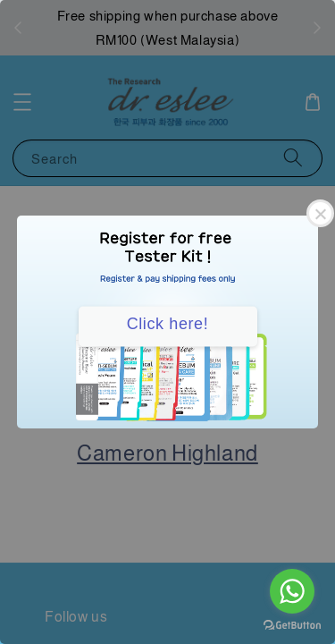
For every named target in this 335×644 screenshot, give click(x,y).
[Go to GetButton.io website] (292, 626)
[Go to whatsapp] (292, 591)
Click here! (168, 324)
